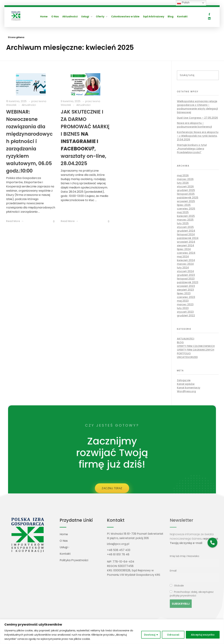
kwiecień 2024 (186, 260)
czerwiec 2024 (186, 253)
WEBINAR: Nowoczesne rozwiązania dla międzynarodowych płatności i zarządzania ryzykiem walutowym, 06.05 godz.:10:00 (29, 141)
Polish (183, 3)
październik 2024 (188, 238)
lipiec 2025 (184, 205)
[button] (212, 542)
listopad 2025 (186, 194)
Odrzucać (173, 635)
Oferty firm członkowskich (196, 346)
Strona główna (16, 37)
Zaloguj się (184, 380)
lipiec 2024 (184, 249)
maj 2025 (183, 212)
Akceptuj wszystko (203, 635)
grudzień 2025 (186, 190)
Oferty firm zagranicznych (196, 350)
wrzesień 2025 (186, 201)
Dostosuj (150, 635)
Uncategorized (187, 357)
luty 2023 (183, 308)
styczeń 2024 (185, 271)
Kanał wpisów (186, 384)
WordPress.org (186, 391)
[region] (112, 632)
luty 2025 (183, 223)
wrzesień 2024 (186, 242)
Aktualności (29, 105)
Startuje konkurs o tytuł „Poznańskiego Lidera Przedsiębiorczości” (192, 149)
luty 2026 (183, 183)
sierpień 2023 (185, 290)
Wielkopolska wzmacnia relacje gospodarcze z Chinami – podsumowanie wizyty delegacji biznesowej (197, 107)
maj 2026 (183, 175)
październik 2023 (188, 282)
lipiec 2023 (184, 293)
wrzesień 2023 (186, 286)
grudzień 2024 (186, 231)
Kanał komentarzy (189, 388)
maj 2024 (183, 257)
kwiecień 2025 (186, 216)
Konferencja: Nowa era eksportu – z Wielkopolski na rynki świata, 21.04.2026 (198, 136)
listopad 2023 (186, 279)
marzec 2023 (185, 304)
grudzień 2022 (186, 316)
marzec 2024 (185, 264)
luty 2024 (183, 268)
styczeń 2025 (185, 227)
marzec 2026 (185, 179)
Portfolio (184, 353)
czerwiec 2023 (186, 297)
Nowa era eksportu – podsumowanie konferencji (194, 125)
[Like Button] (51, 221)
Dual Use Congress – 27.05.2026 (197, 118)
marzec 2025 (185, 220)
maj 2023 (183, 301)
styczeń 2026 (185, 187)
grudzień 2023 (186, 275)
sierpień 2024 (185, 245)
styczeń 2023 (185, 312)
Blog (180, 342)
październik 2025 (188, 198)
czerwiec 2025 (186, 209)
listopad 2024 (186, 234)
